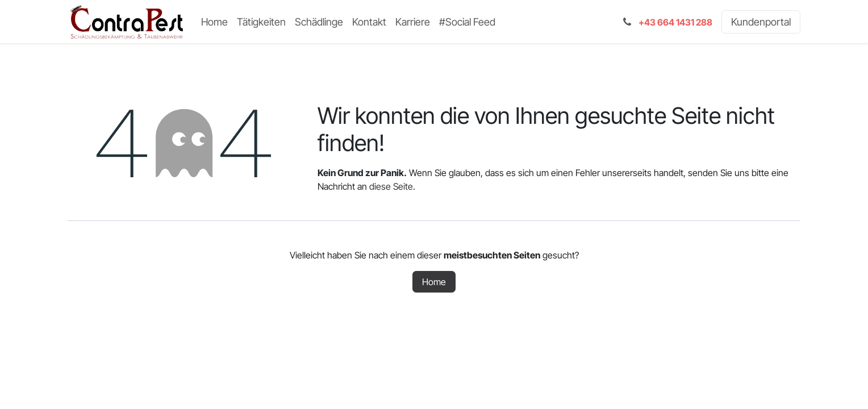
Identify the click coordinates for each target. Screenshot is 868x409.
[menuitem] (214, 22)
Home (434, 282)
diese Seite (391, 186)
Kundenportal (761, 22)
